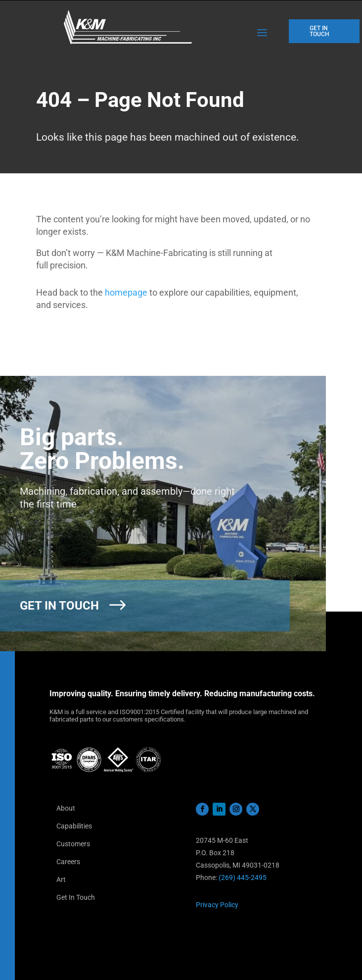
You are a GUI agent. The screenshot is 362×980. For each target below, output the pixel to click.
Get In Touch (76, 897)
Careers (68, 862)
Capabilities (74, 826)
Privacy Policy (217, 905)
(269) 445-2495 (243, 877)
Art (61, 879)
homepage (126, 292)
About (66, 808)
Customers (73, 844)
